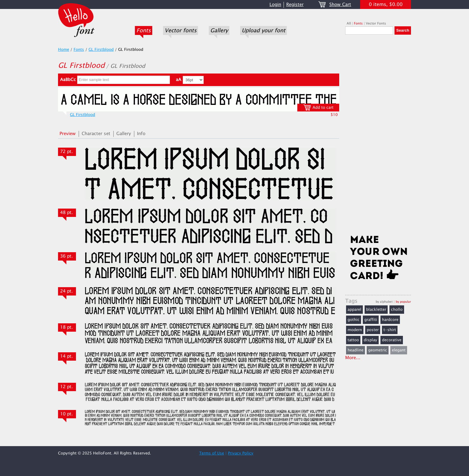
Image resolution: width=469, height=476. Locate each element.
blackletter (376, 310)
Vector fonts (181, 30)
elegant (399, 350)
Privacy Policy (241, 453)
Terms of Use (212, 453)
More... (353, 358)
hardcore (390, 320)
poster (373, 330)
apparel (354, 310)
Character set (96, 134)
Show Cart (340, 5)
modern (355, 330)
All (349, 23)
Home (64, 50)
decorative (392, 340)
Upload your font (264, 30)
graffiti (371, 320)
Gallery (219, 30)
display (370, 340)
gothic (354, 320)
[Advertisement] (378, 137)
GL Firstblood (101, 50)
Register (295, 5)
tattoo (353, 340)
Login (275, 5)
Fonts (144, 30)
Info (141, 134)
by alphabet (384, 302)
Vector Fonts (376, 23)
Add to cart (318, 107)
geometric (378, 350)
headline (355, 350)
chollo (397, 310)
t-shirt (390, 330)
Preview (68, 134)
